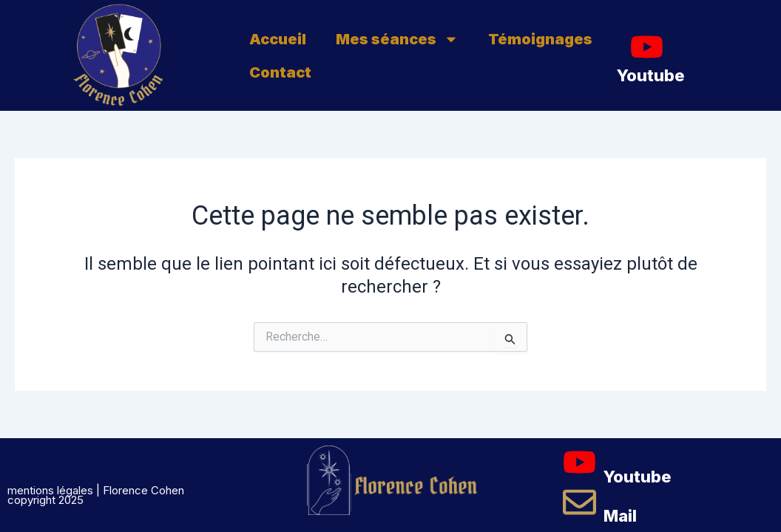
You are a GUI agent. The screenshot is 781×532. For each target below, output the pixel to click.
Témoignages (540, 39)
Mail (620, 516)
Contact (280, 72)
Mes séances (397, 39)
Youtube (651, 75)
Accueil (278, 39)
